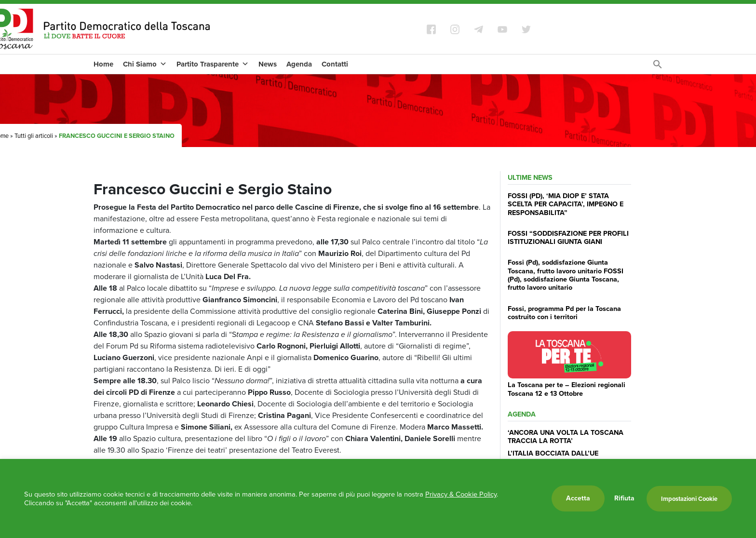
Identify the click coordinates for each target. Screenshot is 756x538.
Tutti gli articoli (34, 136)
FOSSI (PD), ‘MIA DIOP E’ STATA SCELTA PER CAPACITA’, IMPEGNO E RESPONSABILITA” (566, 204)
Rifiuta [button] (624, 498)
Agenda (299, 64)
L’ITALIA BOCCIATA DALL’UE (553, 453)
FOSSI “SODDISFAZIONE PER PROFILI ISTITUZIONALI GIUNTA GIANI (568, 237)
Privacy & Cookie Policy (461, 494)
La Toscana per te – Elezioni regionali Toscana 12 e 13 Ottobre (567, 389)
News (268, 64)
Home (103, 64)
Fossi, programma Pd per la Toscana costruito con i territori (564, 313)
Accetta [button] (578, 498)
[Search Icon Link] (658, 67)
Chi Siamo (145, 64)
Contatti (335, 64)
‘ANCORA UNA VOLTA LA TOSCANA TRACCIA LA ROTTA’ (566, 437)
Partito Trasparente (213, 64)
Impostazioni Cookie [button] (689, 499)
